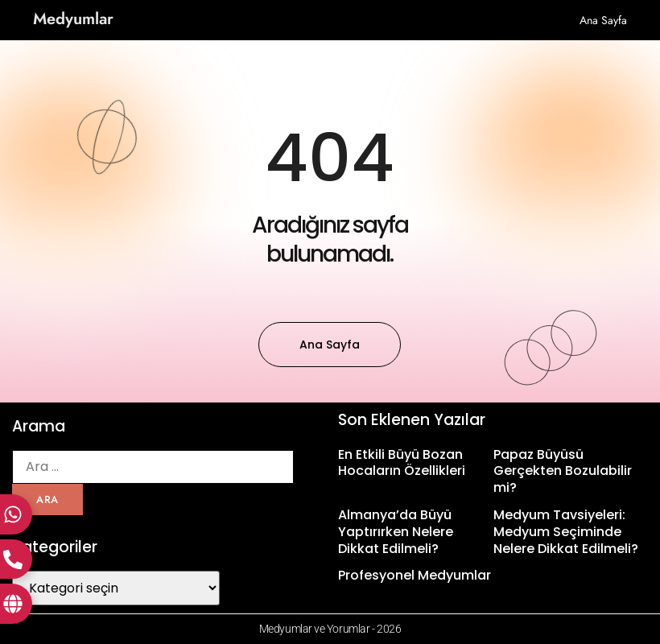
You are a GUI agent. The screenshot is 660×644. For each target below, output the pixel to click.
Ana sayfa (603, 20)
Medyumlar (73, 19)
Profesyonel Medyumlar (415, 575)
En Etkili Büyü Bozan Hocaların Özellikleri (402, 463)
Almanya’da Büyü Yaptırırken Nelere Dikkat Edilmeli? (396, 532)
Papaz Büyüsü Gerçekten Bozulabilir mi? (563, 471)
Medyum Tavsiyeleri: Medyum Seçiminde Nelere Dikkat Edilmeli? (566, 532)
